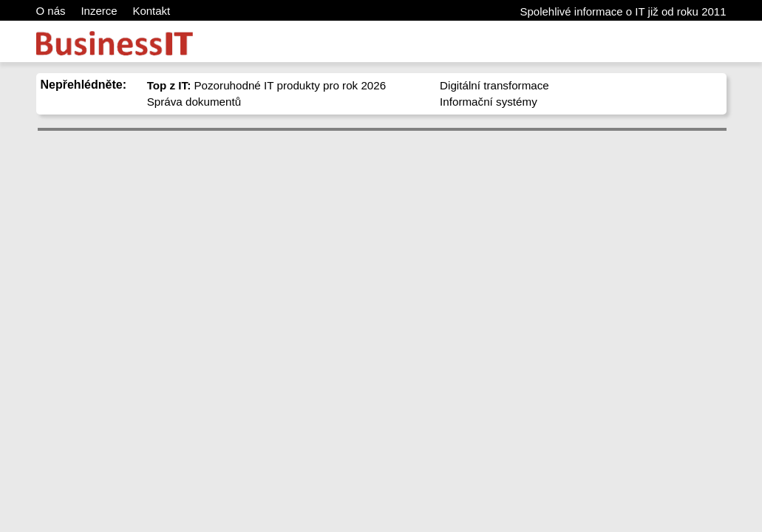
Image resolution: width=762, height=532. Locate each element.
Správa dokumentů (194, 102)
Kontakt (151, 11)
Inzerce (99, 11)
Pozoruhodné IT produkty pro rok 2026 (267, 85)
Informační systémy (489, 102)
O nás (51, 11)
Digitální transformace (494, 85)
